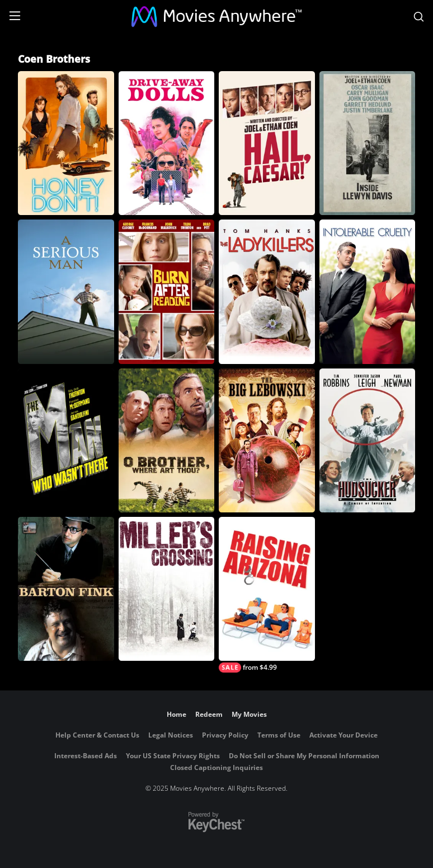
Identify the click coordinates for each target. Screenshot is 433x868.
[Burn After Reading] (167, 291)
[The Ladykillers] (267, 291)
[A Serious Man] (66, 291)
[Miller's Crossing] (167, 589)
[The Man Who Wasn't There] (66, 440)
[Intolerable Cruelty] (368, 291)
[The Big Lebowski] (267, 440)
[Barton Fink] (66, 589)
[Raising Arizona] (267, 595)
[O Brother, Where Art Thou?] (167, 440)
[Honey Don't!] (66, 143)
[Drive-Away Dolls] (167, 143)
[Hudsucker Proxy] (368, 440)
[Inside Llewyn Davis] (368, 143)
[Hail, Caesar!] (267, 143)
